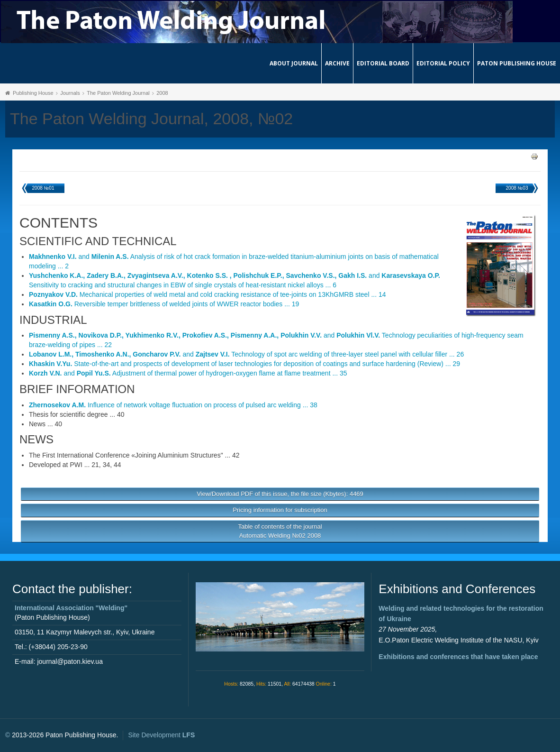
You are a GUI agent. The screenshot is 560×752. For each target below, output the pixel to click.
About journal (294, 63)
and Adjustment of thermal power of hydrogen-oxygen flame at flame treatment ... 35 (188, 373)
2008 (162, 93)
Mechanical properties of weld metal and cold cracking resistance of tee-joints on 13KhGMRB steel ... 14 (208, 294)
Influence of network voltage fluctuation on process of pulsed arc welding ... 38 (173, 405)
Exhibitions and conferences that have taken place (458, 657)
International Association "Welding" (71, 608)
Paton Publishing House (517, 63)
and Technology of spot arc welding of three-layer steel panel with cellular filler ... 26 (246, 354)
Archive (337, 63)
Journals (70, 93)
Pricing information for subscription (280, 510)
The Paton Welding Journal (118, 93)
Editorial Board (383, 63)
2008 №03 (517, 188)
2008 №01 (43, 188)
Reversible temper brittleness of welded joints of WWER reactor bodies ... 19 (164, 304)
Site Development (161, 735)
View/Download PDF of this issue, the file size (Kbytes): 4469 (280, 494)
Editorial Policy (443, 63)
